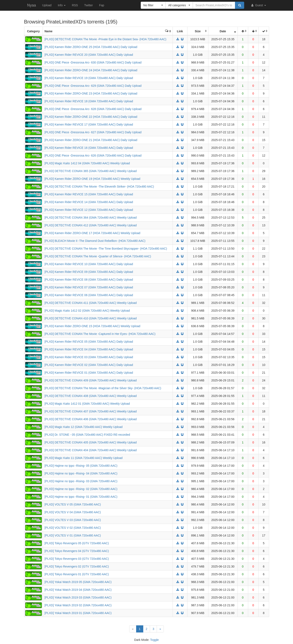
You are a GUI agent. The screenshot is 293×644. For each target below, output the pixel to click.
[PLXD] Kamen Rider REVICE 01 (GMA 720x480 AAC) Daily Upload (89, 373)
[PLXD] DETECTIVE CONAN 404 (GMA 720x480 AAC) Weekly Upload (91, 450)
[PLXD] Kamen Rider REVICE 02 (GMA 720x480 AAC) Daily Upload (89, 365)
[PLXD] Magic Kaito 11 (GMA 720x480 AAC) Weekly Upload (84, 458)
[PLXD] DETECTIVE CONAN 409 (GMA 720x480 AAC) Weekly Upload (91, 380)
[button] (153, 5)
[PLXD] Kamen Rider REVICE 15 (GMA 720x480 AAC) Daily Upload (89, 194)
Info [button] (62, 5)
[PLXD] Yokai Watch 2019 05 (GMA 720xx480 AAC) (78, 582)
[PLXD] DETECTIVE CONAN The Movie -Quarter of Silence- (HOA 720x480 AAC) (98, 256)
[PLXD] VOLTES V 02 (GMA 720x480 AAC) (73, 528)
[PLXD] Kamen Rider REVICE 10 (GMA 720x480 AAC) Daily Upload (89, 264)
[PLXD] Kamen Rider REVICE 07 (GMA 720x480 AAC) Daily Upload (89, 287)
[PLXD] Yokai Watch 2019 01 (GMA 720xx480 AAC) (78, 613)
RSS (75, 5)
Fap (102, 5)
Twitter (88, 5)
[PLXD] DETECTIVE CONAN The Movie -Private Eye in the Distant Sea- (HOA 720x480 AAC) (106, 39)
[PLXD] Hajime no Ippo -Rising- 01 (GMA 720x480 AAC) (81, 497)
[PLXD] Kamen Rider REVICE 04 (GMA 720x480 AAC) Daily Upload (89, 349)
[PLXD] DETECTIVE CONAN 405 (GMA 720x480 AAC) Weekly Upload (91, 442)
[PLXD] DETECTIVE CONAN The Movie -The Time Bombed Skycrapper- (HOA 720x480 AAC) (106, 249)
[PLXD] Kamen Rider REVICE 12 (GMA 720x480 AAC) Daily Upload (89, 210)
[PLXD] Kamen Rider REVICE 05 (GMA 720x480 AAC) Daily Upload (89, 342)
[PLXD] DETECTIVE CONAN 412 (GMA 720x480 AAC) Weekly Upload (91, 225)
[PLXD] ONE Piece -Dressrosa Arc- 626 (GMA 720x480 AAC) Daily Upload (93, 155)
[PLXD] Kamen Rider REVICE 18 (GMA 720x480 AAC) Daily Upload (89, 101)
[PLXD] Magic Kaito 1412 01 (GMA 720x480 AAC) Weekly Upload (87, 404)
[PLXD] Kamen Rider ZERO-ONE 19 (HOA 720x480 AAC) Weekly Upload (92, 179)
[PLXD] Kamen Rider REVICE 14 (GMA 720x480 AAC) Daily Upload (89, 202)
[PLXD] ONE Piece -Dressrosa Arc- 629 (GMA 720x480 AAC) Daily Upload (93, 86)
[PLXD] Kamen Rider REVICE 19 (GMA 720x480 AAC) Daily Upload (89, 78)
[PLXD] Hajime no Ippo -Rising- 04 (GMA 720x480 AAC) (81, 473)
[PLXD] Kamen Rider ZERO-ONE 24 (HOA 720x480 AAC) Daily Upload (91, 70)
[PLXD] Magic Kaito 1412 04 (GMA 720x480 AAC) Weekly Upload (87, 163)
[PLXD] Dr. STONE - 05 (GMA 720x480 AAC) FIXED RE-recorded (87, 435)
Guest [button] (258, 5)
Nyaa (32, 5)
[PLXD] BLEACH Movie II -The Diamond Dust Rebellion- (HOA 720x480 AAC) (95, 241)
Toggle (154, 640)
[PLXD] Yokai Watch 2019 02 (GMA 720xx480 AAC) (78, 605)
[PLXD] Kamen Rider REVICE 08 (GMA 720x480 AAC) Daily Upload (89, 280)
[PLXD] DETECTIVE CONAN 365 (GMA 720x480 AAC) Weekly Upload (91, 171)
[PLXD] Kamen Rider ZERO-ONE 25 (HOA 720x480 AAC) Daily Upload (91, 47)
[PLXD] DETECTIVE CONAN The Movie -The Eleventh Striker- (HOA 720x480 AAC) (99, 187)
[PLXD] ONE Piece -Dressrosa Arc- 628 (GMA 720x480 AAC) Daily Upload (93, 109)
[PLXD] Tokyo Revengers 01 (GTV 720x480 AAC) (77, 574)
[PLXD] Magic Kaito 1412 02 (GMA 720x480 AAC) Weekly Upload (87, 311)
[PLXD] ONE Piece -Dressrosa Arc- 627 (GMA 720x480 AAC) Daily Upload (93, 132)
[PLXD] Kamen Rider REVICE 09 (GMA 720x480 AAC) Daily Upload (89, 272)
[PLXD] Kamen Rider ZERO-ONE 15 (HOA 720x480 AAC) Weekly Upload (92, 326)
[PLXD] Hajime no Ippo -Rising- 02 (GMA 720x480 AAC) (81, 489)
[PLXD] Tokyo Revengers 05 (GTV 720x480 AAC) (77, 543)
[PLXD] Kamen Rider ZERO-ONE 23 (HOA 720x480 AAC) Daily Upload (91, 93)
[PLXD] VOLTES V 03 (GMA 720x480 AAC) (73, 520)
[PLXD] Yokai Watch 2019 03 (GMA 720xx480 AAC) (78, 597)
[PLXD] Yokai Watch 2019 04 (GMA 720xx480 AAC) (78, 590)
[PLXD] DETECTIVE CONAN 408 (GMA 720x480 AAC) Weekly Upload (91, 396)
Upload (47, 5)
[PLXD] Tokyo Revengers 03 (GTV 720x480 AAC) (77, 559)
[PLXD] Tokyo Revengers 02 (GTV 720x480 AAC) (77, 566)
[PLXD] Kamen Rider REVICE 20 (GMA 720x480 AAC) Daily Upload (89, 55)
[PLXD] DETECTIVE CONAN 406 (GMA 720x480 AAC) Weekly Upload (91, 419)
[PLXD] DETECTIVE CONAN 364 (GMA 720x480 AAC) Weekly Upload (91, 218)
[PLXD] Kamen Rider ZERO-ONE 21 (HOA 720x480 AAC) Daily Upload (91, 140)
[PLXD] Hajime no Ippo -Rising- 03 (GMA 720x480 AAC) (81, 481)
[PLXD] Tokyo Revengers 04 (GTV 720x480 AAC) (77, 551)
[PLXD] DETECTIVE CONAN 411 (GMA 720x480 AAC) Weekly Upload (91, 303)
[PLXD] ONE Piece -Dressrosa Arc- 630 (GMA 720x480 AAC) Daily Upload (93, 62)
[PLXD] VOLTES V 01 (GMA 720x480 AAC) (73, 535)
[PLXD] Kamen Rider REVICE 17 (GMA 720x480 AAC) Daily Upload (89, 124)
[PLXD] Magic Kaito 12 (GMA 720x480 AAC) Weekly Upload (84, 427)
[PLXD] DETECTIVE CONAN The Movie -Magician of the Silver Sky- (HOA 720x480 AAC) (103, 388)
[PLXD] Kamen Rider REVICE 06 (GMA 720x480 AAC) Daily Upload (89, 295)
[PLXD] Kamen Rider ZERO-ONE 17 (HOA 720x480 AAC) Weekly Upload (92, 233)
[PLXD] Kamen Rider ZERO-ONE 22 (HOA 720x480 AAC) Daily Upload (91, 117)
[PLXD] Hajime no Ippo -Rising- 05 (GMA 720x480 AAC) (81, 466)
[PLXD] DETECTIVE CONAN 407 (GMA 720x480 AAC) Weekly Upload (91, 411)
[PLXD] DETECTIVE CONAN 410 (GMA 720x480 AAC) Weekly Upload (91, 318)
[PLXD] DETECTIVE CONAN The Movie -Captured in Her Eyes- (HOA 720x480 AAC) (100, 334)
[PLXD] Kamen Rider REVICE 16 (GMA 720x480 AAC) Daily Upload (89, 148)
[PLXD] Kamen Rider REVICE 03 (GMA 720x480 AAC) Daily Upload (89, 357)
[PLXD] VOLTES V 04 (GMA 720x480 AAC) (73, 512)
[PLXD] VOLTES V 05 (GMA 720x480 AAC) (73, 504)
